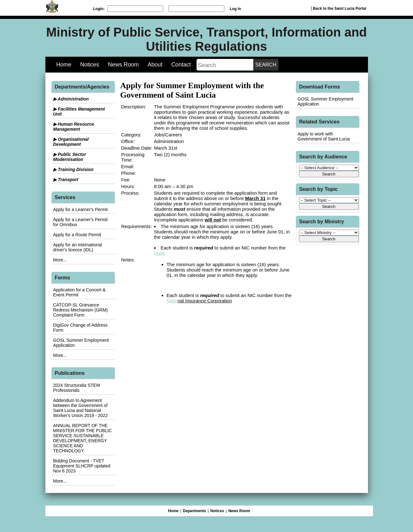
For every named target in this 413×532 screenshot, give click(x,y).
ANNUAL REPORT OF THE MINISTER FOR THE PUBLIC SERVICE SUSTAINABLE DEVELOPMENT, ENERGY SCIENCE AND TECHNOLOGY (83, 438)
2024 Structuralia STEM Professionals (77, 388)
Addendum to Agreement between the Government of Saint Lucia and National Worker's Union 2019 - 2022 (81, 408)
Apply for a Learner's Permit (80, 209)
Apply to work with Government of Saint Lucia (324, 136)
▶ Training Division (73, 169)
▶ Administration (71, 99)
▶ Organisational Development (71, 142)
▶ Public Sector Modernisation (70, 157)
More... (60, 260)
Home (64, 65)
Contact (181, 65)
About (155, 65)
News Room (123, 65)
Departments (195, 511)
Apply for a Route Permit (77, 235)
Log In (235, 9)
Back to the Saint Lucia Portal (339, 9)
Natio (160, 253)
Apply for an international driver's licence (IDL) (78, 247)
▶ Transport (66, 180)
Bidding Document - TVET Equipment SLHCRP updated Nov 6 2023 (82, 466)
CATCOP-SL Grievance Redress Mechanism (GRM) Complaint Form (80, 310)
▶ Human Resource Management (74, 127)
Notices (90, 65)
